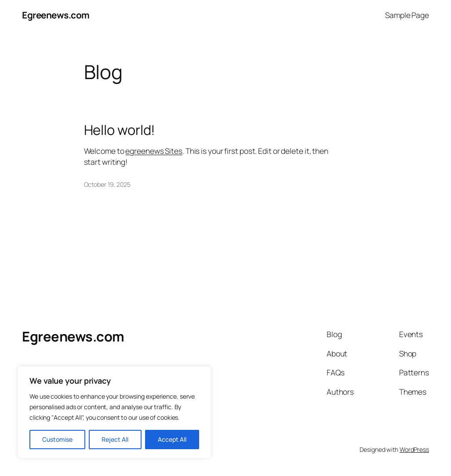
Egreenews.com (56, 15)
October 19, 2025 (107, 184)
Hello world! (120, 130)
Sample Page (407, 15)
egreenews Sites (154, 151)
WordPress (414, 449)
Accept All (172, 439)
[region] (114, 412)
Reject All (115, 439)
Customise (57, 439)
